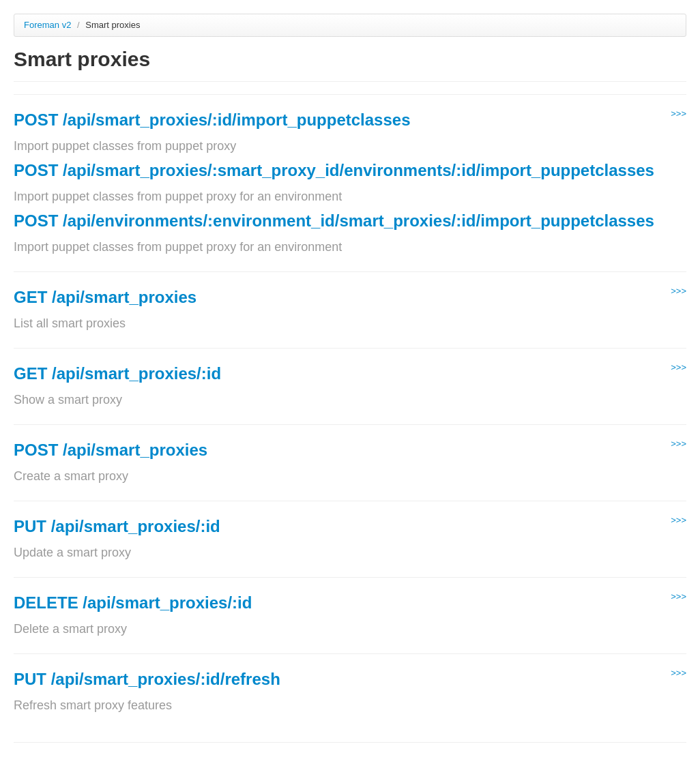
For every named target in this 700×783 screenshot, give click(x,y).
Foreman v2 (47, 25)
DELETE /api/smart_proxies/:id (133, 603)
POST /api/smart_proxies (111, 450)
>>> (679, 114)
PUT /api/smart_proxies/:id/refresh (147, 679)
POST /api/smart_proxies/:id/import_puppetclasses (212, 120)
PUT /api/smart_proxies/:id (117, 526)
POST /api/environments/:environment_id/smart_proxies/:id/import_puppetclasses (334, 221)
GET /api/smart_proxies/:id (117, 373)
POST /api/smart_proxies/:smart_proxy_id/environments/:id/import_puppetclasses (334, 170)
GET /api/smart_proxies (105, 297)
